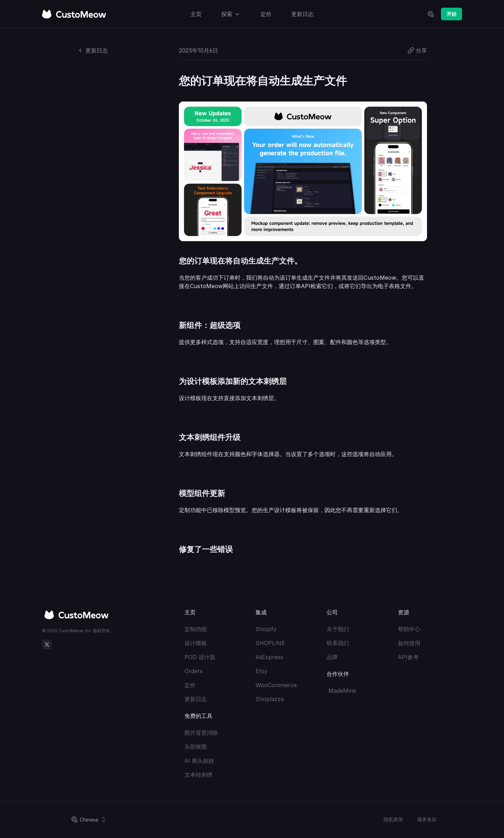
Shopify (266, 629)
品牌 (332, 657)
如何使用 (409, 643)
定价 (190, 685)
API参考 (408, 657)
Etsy (261, 671)
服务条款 (427, 819)
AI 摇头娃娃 (199, 761)
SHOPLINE (270, 643)
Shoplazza (270, 699)
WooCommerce (276, 685)
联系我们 (338, 643)
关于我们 (338, 629)
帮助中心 (409, 629)
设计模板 (196, 643)
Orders (194, 671)
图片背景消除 (201, 733)
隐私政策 (393, 819)
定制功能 (196, 629)
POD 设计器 (200, 657)
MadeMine (341, 691)
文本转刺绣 (198, 775)
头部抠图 (196, 747)
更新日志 (196, 699)
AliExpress (269, 657)
